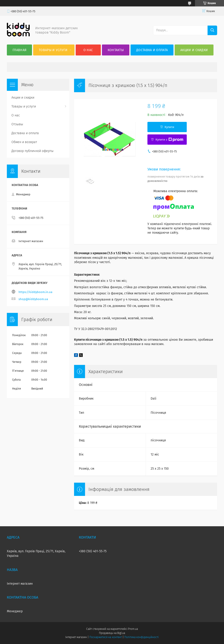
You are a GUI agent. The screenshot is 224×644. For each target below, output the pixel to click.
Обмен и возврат (24, 142)
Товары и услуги (53, 50)
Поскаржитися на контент (105, 637)
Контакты (116, 50)
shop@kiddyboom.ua (33, 299)
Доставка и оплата (152, 50)
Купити (169, 127)
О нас (88, 50)
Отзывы (17, 124)
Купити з (169, 140)
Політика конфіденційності (141, 637)
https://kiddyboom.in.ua (35, 292)
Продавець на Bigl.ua (112, 633)
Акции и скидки (194, 50)
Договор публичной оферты (32, 151)
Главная (19, 50)
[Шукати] (212, 30)
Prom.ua (133, 629)
